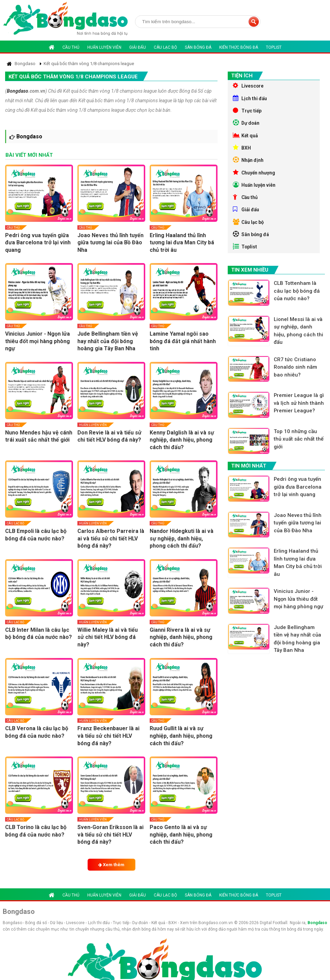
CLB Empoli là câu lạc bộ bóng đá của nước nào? (36, 535)
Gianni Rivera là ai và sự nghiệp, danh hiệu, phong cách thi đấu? (181, 637)
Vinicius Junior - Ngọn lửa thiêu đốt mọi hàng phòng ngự (37, 341)
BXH (242, 151)
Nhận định (248, 164)
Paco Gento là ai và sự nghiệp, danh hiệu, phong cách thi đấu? (181, 834)
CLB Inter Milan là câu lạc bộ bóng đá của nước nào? (39, 634)
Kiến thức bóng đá (239, 47)
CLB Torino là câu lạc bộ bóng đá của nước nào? (36, 831)
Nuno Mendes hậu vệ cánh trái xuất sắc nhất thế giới (39, 436)
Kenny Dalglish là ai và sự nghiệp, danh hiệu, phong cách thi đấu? (182, 440)
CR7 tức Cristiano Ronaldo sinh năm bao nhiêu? (296, 375)
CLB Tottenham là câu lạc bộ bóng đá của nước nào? (297, 299)
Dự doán (247, 125)
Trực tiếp (247, 112)
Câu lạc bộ (165, 47)
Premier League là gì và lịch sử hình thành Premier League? (299, 411)
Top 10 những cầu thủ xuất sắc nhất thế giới (299, 448)
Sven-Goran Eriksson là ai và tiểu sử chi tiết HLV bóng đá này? (110, 834)
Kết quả (246, 138)
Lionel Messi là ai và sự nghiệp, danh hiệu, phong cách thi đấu (299, 339)
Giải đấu (138, 47)
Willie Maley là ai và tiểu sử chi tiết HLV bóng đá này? (108, 637)
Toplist (274, 47)
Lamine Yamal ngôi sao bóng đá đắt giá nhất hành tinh (183, 341)
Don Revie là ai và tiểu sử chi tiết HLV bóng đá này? (109, 436)
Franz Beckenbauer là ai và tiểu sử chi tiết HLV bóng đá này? (108, 736)
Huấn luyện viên (104, 47)
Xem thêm (111, 865)
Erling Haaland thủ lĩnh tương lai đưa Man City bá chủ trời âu (182, 243)
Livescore (248, 86)
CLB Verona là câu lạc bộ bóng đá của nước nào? (37, 732)
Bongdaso (18, 91)
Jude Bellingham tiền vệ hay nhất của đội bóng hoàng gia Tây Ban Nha (108, 341)
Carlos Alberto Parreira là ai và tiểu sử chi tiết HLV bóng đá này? (111, 538)
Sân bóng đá (198, 47)
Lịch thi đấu (250, 99)
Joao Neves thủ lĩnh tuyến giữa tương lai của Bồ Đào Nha (110, 243)
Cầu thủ (71, 47)
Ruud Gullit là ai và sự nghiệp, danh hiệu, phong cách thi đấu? (181, 736)
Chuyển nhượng (254, 177)
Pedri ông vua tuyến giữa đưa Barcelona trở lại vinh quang (38, 243)
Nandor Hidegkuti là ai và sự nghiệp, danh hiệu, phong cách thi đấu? (182, 538)
